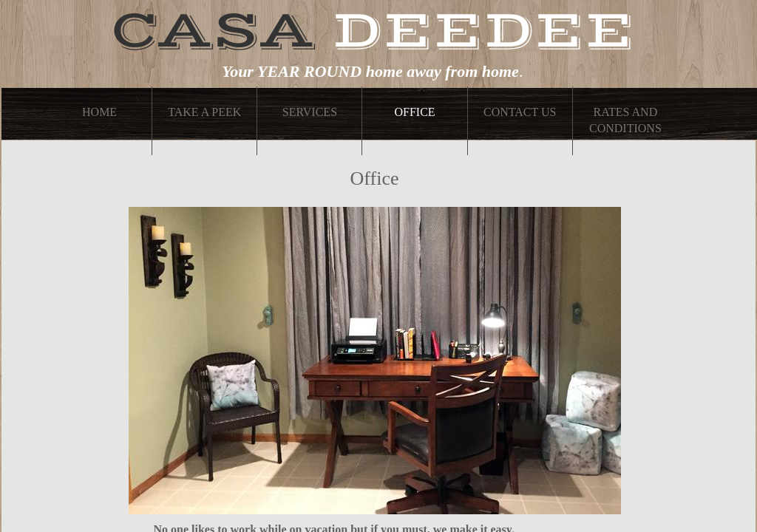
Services (310, 112)
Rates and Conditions (625, 120)
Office (414, 112)
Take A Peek (204, 112)
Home (99, 112)
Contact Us (520, 112)
